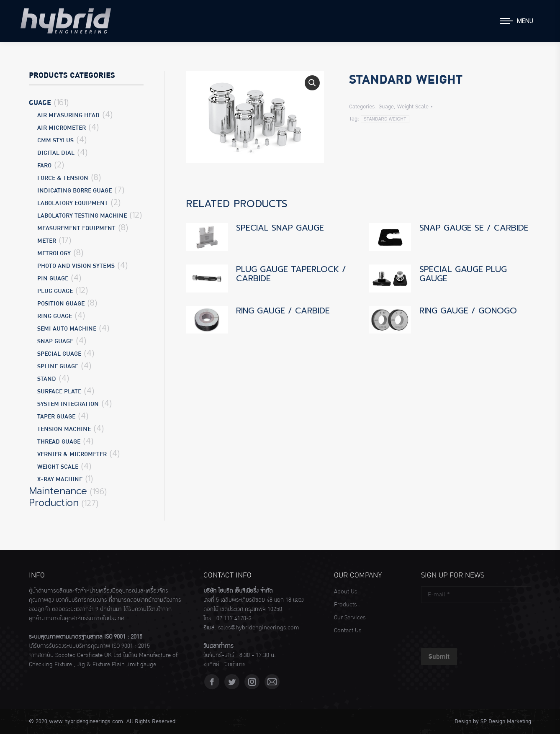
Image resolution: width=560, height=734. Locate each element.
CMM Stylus (55, 140)
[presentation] (485, 624)
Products (345, 605)
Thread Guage (59, 442)
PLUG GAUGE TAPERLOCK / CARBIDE (291, 274)
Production (54, 503)
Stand (47, 379)
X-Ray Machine (60, 479)
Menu (525, 21)
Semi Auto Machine (67, 329)
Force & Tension (63, 178)
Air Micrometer (62, 128)
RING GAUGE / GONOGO (468, 311)
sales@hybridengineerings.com (259, 628)
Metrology (54, 253)
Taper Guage (56, 417)
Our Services (350, 618)
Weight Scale (413, 107)
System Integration (68, 404)
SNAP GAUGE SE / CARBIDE (474, 228)
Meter (47, 241)
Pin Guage (53, 278)
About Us (346, 592)
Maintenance (58, 491)
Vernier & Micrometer (72, 454)
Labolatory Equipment (73, 203)
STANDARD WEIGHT (385, 119)
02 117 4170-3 (234, 619)
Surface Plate (59, 391)
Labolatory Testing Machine (82, 216)
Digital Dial (56, 153)
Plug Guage (55, 291)
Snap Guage (55, 341)
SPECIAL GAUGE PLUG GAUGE (463, 274)
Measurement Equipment (76, 228)
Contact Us (348, 631)
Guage (386, 107)
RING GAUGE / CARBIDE (283, 311)
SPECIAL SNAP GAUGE (280, 228)
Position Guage (61, 304)
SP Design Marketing (506, 721)
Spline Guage (58, 366)
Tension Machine (64, 429)
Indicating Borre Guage (74, 191)
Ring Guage (55, 316)
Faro (44, 166)
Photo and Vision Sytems (76, 266)
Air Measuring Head (68, 115)
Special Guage (59, 354)
